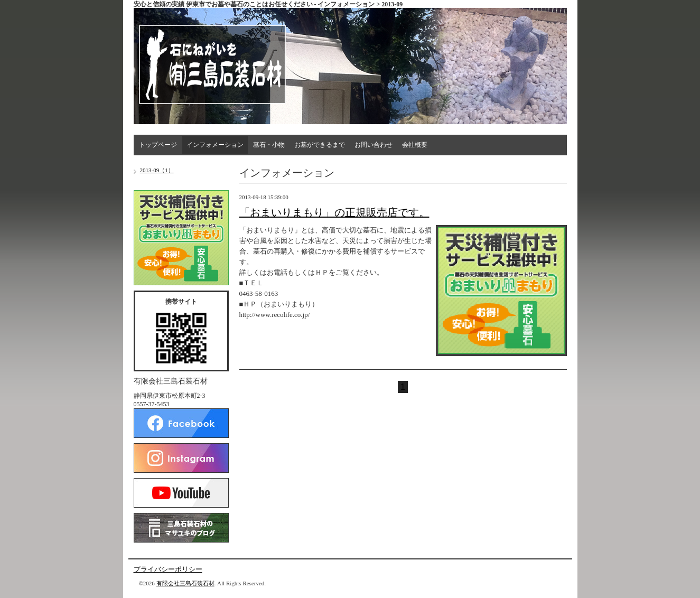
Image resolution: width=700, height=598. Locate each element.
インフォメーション (215, 145)
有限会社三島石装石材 (185, 583)
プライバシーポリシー (168, 569)
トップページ (158, 145)
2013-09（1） (157, 170)
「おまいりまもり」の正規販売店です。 (334, 212)
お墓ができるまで (320, 145)
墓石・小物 (269, 145)
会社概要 (415, 145)
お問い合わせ (374, 145)
